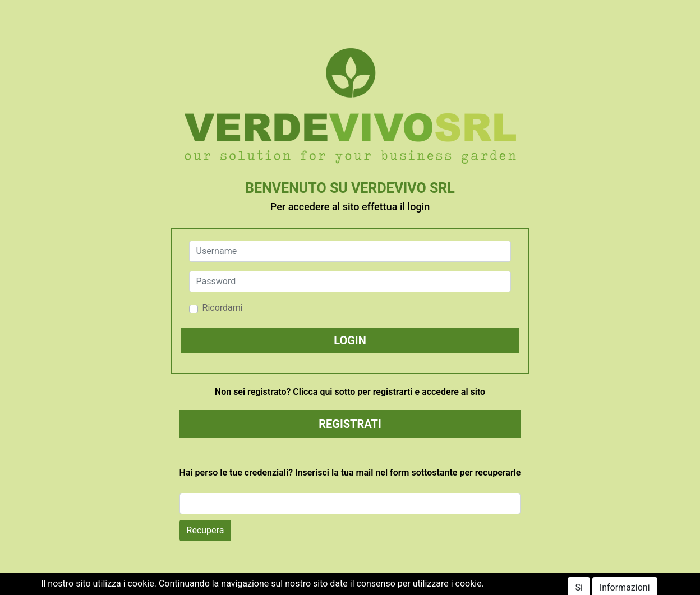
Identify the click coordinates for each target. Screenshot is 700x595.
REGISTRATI (350, 424)
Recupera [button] (206, 530)
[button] (350, 340)
